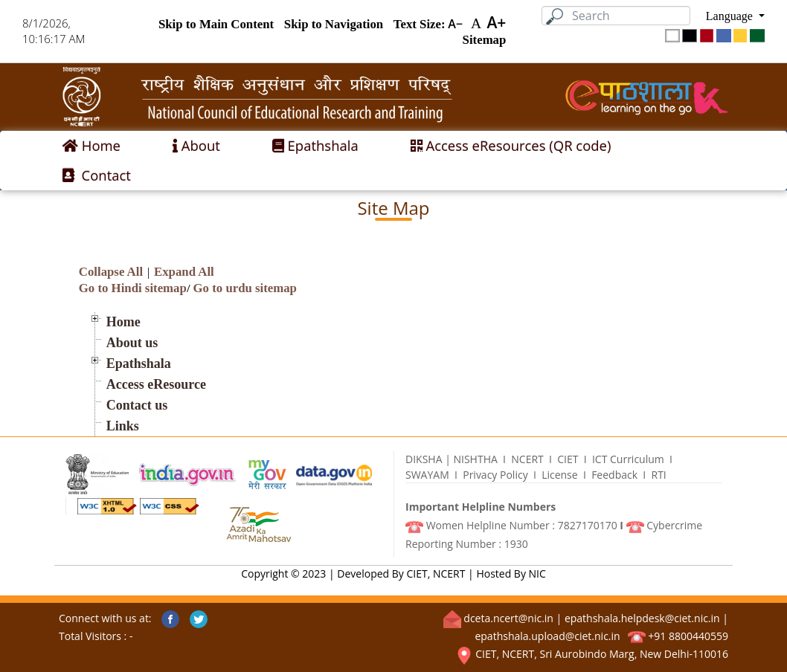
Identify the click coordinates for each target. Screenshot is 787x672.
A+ (496, 22)
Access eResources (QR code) (511, 145)
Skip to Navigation (334, 23)
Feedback (614, 475)
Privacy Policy (495, 475)
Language (731, 16)
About (196, 145)
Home (91, 145)
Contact (97, 175)
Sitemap (485, 39)
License (560, 475)
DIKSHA (424, 459)
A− (455, 24)
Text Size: (420, 23)
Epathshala (315, 145)
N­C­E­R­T (527, 459)
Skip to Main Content (216, 23)
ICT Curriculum (628, 459)
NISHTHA (475, 459)
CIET (568, 459)
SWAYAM (427, 475)
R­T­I (659, 475)
